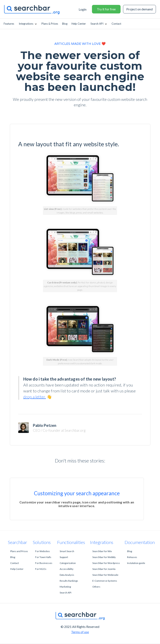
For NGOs (41, 569)
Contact (15, 563)
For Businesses (44, 563)
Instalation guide (136, 563)
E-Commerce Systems (105, 581)
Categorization (68, 563)
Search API (65, 593)
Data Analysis (67, 575)
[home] (35, 9)
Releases (132, 557)
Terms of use (80, 632)
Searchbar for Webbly (104, 557)
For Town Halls (43, 557)
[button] (28, 24)
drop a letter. (35, 397)
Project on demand (139, 9)
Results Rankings (69, 581)
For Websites (43, 551)
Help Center (17, 569)
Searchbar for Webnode (105, 575)
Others (96, 587)
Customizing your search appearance (77, 493)
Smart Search (67, 551)
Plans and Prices (19, 551)
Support (64, 557)
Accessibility (67, 569)
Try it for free (106, 9)
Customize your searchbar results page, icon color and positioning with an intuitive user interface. (77, 504)
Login (83, 9)
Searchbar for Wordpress (106, 563)
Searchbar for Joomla (104, 569)
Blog (13, 557)
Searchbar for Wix (102, 551)
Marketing (65, 587)
